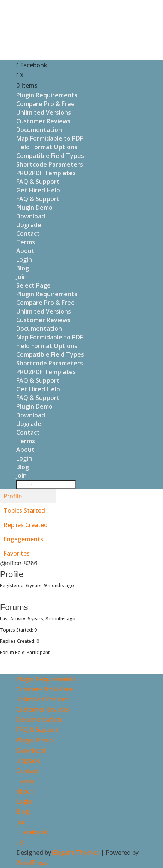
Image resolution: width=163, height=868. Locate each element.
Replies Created (26, 525)
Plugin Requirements (47, 95)
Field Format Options (47, 147)
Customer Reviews (43, 121)
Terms (26, 242)
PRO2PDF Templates (46, 173)
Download (31, 216)
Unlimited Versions (44, 112)
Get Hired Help (38, 190)
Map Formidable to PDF (50, 138)
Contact (28, 233)
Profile (13, 496)
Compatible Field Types (50, 156)
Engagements (23, 539)
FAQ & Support (38, 182)
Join (21, 277)
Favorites (17, 553)
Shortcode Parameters (50, 164)
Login (24, 259)
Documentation (39, 130)
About (25, 251)
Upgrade (29, 225)
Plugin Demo (34, 208)
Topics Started (24, 510)
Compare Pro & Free (45, 104)
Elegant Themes (76, 853)
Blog (23, 268)
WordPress (32, 863)
